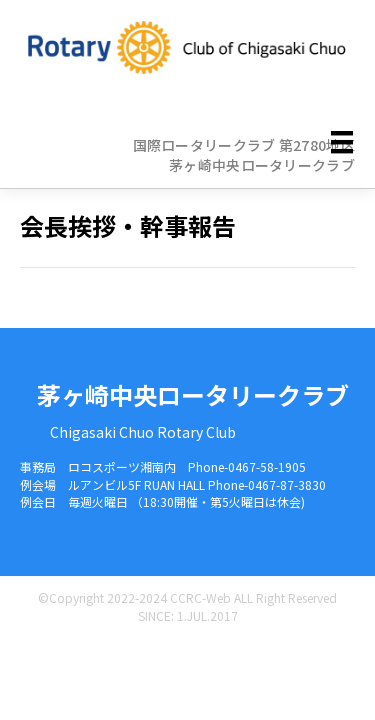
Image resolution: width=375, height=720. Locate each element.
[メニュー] (342, 142)
